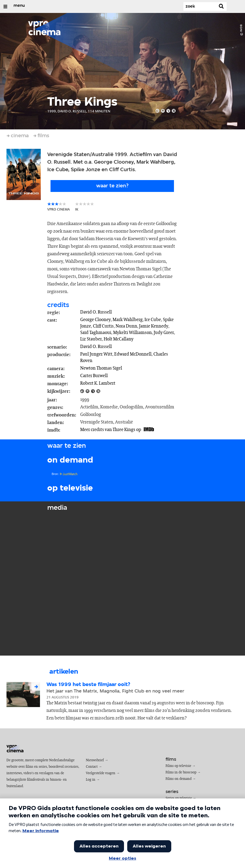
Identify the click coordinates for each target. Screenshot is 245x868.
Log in (91, 780)
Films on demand (179, 779)
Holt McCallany (119, 339)
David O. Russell (96, 312)
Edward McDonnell (133, 354)
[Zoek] (200, 6)
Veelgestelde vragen (101, 773)
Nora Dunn (126, 326)
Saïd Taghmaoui (96, 333)
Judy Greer (164, 333)
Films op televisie (178, 766)
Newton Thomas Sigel (101, 368)
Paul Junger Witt (96, 354)
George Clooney (95, 320)
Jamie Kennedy (154, 326)
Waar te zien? (112, 186)
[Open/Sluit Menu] (5, 6)
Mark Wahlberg (128, 320)
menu (19, 6)
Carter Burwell (94, 376)
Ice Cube (153, 320)
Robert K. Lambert (98, 383)
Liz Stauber (91, 339)
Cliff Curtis (103, 326)
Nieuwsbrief (95, 760)
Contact (92, 767)
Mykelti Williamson (132, 333)
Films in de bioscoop (181, 772)
